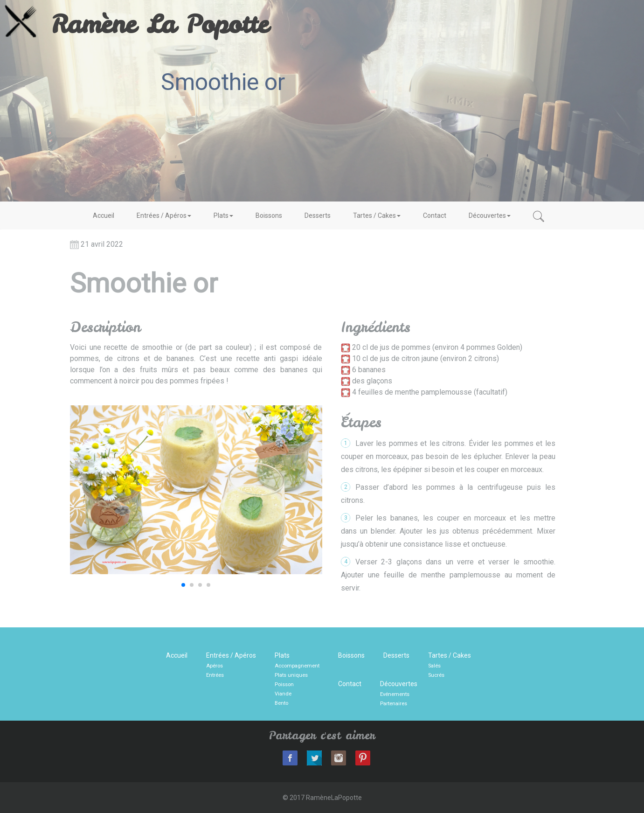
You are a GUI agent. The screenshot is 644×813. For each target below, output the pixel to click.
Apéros (215, 666)
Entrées (215, 675)
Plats (223, 215)
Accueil (104, 215)
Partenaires (394, 704)
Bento (281, 703)
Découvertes (490, 215)
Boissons (269, 215)
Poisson (284, 684)
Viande (283, 694)
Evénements (395, 694)
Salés (434, 666)
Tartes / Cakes (377, 215)
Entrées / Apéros (164, 215)
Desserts (318, 215)
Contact (435, 215)
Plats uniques (291, 675)
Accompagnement (297, 666)
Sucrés (436, 675)
